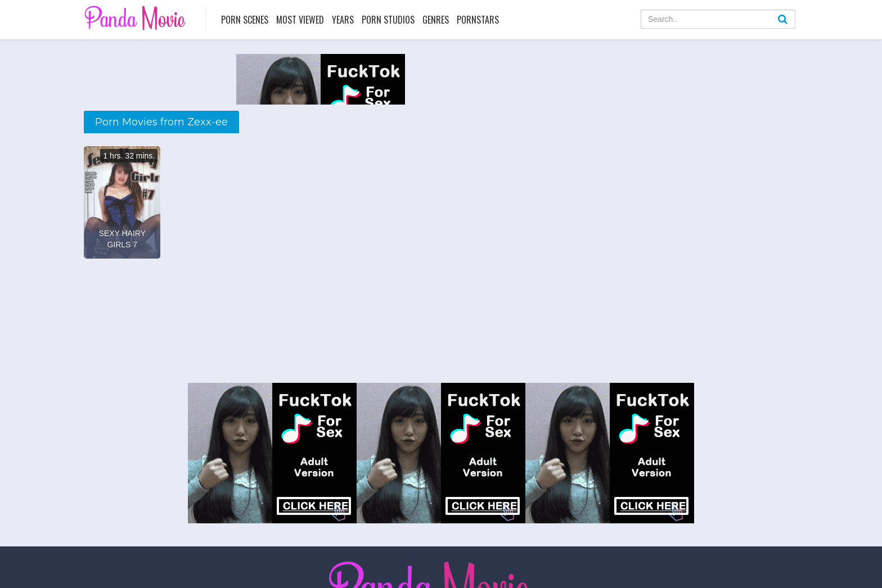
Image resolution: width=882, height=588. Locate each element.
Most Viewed (300, 20)
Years (343, 20)
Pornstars (478, 20)
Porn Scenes (245, 20)
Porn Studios (388, 20)
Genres (436, 20)
